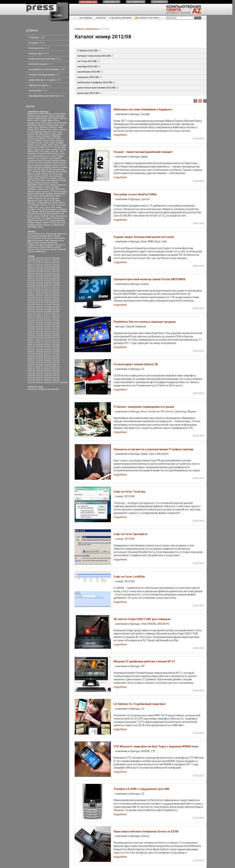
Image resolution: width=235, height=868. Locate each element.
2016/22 (56, 369)
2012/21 (31, 267)
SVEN (52, 200)
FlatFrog (31, 138)
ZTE (44, 218)
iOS (60, 149)
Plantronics (46, 183)
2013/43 (39, 305)
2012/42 (39, 278)
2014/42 (56, 329)
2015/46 (56, 358)
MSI (50, 169)
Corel (49, 129)
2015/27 (31, 349)
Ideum (30, 149)
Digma (30, 134)
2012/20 (56, 265)
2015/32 (39, 351)
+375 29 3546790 (84, 847)
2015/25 (47, 347)
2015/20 (39, 345)
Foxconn (42, 138)
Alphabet (60, 116)
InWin (48, 149)
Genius (39, 143)
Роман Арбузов (47, 247)
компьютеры (39, 53)
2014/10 (31, 314)
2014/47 (31, 334)
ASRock (51, 121)
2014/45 (47, 331)
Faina (30, 234)
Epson (60, 134)
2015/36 (39, 354)
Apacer (46, 223)
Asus (57, 121)
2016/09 (47, 365)
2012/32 (56, 271)
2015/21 (47, 345)
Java (52, 152)
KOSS (49, 154)
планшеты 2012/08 (90, 77)
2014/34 (56, 325)
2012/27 (47, 269)
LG (37, 158)
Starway (55, 198)
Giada (52, 143)
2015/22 (56, 345)
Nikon (44, 172)
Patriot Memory (53, 180)
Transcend (60, 205)
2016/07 (31, 365)
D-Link (30, 132)
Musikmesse (59, 169)
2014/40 (39, 329)
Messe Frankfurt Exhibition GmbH (42, 163)
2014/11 (39, 314)
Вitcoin (30, 220)
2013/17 (31, 291)
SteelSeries (32, 200)
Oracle (36, 178)
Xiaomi (36, 216)
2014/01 (56, 307)
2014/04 (47, 309)
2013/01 (31, 283)
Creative (63, 129)
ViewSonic (62, 209)
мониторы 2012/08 (90, 93)
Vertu (39, 209)
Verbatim (32, 209)
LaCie (62, 154)
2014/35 (31, 327)
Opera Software (55, 176)
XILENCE (44, 216)
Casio (62, 125)
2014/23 (31, 320)
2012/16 (56, 263)
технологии (38, 91)
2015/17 (47, 342)
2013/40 (47, 303)
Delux (59, 132)
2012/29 (31, 271)
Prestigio (31, 187)
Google (44, 145)
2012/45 (31, 280)
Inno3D (39, 225)
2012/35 (47, 274)
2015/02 (56, 334)
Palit (34, 180)
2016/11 (31, 367)
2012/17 (31, 265)
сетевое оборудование (44, 75)
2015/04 (39, 336)
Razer (46, 189)
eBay (41, 134)
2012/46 (39, 280)
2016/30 (47, 374)
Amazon (31, 118)
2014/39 (31, 329)
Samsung (63, 192)
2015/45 (47, 358)
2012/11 (47, 260)
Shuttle (62, 194)
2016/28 (31, 374)
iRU (42, 152)
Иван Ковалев (51, 240)
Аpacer (49, 218)
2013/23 (39, 294)
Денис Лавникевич (56, 238)
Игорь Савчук (40, 243)
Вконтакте (39, 220)
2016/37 (39, 378)
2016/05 (47, 362)
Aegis (63, 114)
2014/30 (56, 323)
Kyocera (55, 154)
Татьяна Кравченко (37, 252)
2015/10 (56, 338)
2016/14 (56, 367)
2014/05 (56, 309)
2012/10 (39, 260)
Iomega (54, 149)
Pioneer (38, 183)
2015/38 (56, 354)
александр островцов (37, 236)
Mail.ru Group (44, 161)
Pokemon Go (44, 185)
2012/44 (56, 278)
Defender (47, 132)
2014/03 (39, 309)
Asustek (31, 123)
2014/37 (47, 327)
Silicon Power (33, 196)
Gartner (46, 141)
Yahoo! (52, 216)
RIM (57, 189)
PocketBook (32, 185)
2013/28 (47, 296)
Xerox (30, 216)
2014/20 (39, 318)
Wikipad (31, 214)
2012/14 (39, 263)
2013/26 (31, 296)
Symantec (32, 203)
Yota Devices (61, 216)
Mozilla (45, 169)
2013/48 (47, 307)
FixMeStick (56, 136)
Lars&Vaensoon (58, 225)
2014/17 (47, 316)
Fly (37, 138)
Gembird (31, 143)
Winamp (39, 214)
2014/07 (39, 311)
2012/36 (56, 274)
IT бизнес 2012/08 (89, 51)
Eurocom (31, 136)
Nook (38, 174)
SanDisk (31, 194)
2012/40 (56, 276)
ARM (44, 121)
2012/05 (31, 258)
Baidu (38, 123)
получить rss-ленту (147, 18)
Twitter (31, 207)
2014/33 (47, 325)
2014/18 (56, 316)
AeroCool (31, 116)
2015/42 (56, 356)
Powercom (62, 185)
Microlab (62, 163)
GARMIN (38, 141)
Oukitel (53, 178)
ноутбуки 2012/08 (89, 66)
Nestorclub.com (121, 864)
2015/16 (39, 342)
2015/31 (31, 351)
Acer (36, 114)
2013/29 (56, 296)
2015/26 (56, 347)
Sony (37, 198)
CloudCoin (53, 127)
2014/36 (39, 327)
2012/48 (56, 280)
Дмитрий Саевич (36, 240)
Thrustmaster (33, 205)
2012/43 (47, 278)
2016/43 (56, 380)
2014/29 (47, 323)
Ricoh (52, 189)
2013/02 (39, 283)
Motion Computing (35, 167)
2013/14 (39, 289)
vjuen (43, 234)
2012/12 (56, 260)
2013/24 (47, 294)
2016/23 (31, 371)
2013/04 (56, 283)
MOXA (38, 169)
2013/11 (47, 287)
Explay (38, 136)
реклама (55, 389)
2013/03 (47, 283)
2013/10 (39, 287)
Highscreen (33, 147)
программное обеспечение (47, 69)
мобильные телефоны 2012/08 (96, 82)
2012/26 (39, 269)
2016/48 (64, 382)
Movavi (31, 169)
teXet (55, 203)
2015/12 (39, 340)
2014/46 (56, 331)
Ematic (53, 134)
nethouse (36, 172)
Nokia (58, 172)
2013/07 (47, 285)
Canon (56, 125)
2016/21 (47, 369)
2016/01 (47, 360)
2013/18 (39, 291)
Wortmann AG (58, 214)
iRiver (37, 152)
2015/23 (31, 347)
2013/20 (56, 291)
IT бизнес (37, 38)
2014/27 (31, 323)
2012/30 (39, 271)
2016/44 (31, 382)
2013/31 (39, 298)
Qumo (40, 189)
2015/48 (39, 360)
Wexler (64, 212)
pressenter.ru (81, 857)
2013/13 (31, 289)
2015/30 (56, 349)
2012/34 (39, 274)
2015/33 (47, 351)
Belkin (44, 123)
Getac (46, 143)
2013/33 (56, 298)
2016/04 (39, 362)
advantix (56, 114)
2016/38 (47, 378)
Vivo (29, 212)
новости (101, 18)
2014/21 (47, 318)
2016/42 (47, 380)
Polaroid (53, 185)
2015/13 (47, 340)
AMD (38, 118)
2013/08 (56, 285)
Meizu (63, 161)
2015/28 (39, 349)
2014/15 (39, 316)
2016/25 (47, 371)
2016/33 (39, 376)
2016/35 (56, 376)
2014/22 (56, 318)
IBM (64, 147)
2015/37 (47, 354)
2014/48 (39, 334)
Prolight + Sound (43, 187)
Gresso (63, 145)
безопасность (39, 48)
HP (47, 147)
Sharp (56, 194)
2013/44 (47, 305)
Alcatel (45, 116)
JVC (61, 152)
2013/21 (31, 294)
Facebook (46, 136)
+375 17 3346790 (84, 842)
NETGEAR (32, 227)
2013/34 (31, 300)
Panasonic (41, 180)
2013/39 (39, 303)
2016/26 (56, 371)
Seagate (49, 194)
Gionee (31, 145)
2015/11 (31, 340)
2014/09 (56, 311)
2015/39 (31, 356)
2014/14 (31, 316)
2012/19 (47, 265)
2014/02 (31, 309)
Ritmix (63, 189)
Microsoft (39, 165)
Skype (52, 196)
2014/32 (39, 325)
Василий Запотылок (37, 238)
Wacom (35, 212)
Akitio (39, 116)
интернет (37, 43)
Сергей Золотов (42, 249)
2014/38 (56, 327)
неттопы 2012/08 (89, 61)
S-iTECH (54, 192)
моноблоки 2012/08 (90, 72)
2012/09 (31, 260)
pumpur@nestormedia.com (90, 852)
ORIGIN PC (44, 178)
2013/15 (47, 289)
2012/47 (47, 280)
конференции (44, 389)
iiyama (37, 149)
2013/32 (47, 298)
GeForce (60, 141)
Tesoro (40, 227)
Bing (56, 123)
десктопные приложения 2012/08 (98, 88)
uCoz (42, 207)
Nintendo (51, 172)
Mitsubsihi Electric (52, 165)
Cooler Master (40, 129)
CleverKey (43, 127)
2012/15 (47, 263)
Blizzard (42, 125)
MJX (63, 165)
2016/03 (31, 362)
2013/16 (56, 289)
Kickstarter (32, 154)
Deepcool (38, 132)
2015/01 (47, 334)
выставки (32, 389)
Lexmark (31, 158)
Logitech (57, 158)
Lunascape (32, 161)
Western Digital (54, 212)
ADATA (42, 114)
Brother (49, 125)
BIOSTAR (63, 123)
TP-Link (51, 205)
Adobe (49, 114)
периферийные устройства (47, 96)
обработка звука (40, 85)
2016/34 (47, 376)
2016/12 (39, 367)
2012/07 (47, 258)
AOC (50, 118)
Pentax (63, 180)
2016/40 (31, 380)
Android (44, 118)
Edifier (47, 134)
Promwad (55, 187)
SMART (31, 198)
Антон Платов (54, 236)
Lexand (60, 156)
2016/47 (56, 382)
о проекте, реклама (120, 18)
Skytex (58, 196)
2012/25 (31, 269)
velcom (59, 207)
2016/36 (31, 378)
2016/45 (39, 382)
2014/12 (47, 314)
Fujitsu (31, 141)
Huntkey (31, 225)
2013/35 (39, 300)
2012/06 (39, 258)
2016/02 (56, 360)
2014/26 (56, 320)
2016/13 (47, 367)
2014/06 (31, 311)
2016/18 (39, 369)
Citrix (35, 127)
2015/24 (39, 347)
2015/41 (47, 356)
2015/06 (56, 336)
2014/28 (39, 323)
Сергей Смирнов (58, 249)
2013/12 (56, 287)
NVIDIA (44, 174)
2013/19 (47, 291)
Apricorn (63, 118)
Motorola (48, 167)
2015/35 (31, 354)
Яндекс (39, 223)
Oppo (30, 178)
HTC (51, 147)
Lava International (35, 156)
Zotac (39, 218)
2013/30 (31, 298)
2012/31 (47, 271)
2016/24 (39, 371)
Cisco (30, 127)
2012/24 (56, 267)
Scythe (42, 194)
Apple (56, 118)
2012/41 (31, 278)
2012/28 (56, 269)
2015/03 (31, 336)
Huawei (58, 147)
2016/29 (39, 374)
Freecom (50, 138)
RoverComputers (43, 192)
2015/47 (31, 360)
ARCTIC (38, 121)
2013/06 (39, 285)
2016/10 (56, 365)
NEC (29, 172)
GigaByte (59, 143)
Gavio (53, 141)
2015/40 (39, 356)
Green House (53, 145)
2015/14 (56, 340)
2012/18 (39, 265)
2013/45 (56, 305)
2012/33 (31, 274)
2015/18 (56, 342)
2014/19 (31, 318)
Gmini (37, 145)
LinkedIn (43, 158)
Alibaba (52, 116)
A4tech (31, 114)
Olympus (38, 176)
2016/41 (39, 380)
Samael (37, 234)
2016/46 (47, 382)
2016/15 (31, 369)
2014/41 (47, 329)
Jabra (47, 152)
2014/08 (47, 311)
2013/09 (31, 287)
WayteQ (42, 212)
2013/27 (39, 296)
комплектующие (41, 64)
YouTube (31, 218)
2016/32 (31, 376)
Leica (46, 156)
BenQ (51, 123)
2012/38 (39, 276)
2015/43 (31, 358)
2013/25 (56, 294)
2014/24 (39, 320)
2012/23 (47, 267)
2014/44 (39, 331)
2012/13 (31, 263)
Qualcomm (32, 189)
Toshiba (44, 205)
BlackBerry (32, 125)
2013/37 (56, 300)
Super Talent (43, 200)
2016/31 (56, 374)
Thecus (61, 203)
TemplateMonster (44, 203)
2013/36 (47, 300)
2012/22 (39, 267)
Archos (31, 121)
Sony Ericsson (45, 198)
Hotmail (42, 147)
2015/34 (56, 351)
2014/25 (47, 320)
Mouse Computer (60, 167)
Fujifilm (58, 138)
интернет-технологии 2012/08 (96, 56)
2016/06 (56, 362)
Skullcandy (44, 196)
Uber (37, 207)
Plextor (55, 183)
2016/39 (56, 378)
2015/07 (31, 338)
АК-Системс (59, 218)
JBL (57, 152)
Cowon (55, 129)
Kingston (42, 154)
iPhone (30, 152)
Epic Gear (61, 223)
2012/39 (47, 276)
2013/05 (31, 285)
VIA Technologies (50, 209)
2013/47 (39, 307)
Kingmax (46, 225)
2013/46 (31, 307)
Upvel (47, 207)
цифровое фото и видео (45, 80)
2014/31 (31, 325)
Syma (58, 200)
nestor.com (88, 2)
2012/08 (56, 258)
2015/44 (39, 358)
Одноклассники (57, 220)
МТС (47, 220)
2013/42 (31, 305)
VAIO (53, 207)
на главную (86, 18)
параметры (92, 29)
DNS (36, 134)
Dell (54, 132)
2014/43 (31, 331)
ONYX (45, 176)
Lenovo (53, 156)
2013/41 (56, 303)
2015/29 (47, 349)
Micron (31, 165)
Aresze (53, 223)
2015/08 (39, 338)
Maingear (55, 161)
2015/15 (31, 342)
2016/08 (39, 365)
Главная (79, 29)
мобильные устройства (45, 59)
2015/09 (47, 338)
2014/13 (56, 314)
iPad (64, 149)
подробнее (120, 135)
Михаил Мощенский (49, 245)
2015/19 (31, 345)
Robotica (31, 192)
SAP (37, 194)
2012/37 (31, 276)
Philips (31, 183)
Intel (42, 149)
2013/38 (31, 303)
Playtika (31, 223)
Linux (50, 158)
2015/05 (47, 336)
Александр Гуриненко (56, 234)
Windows (47, 214)
